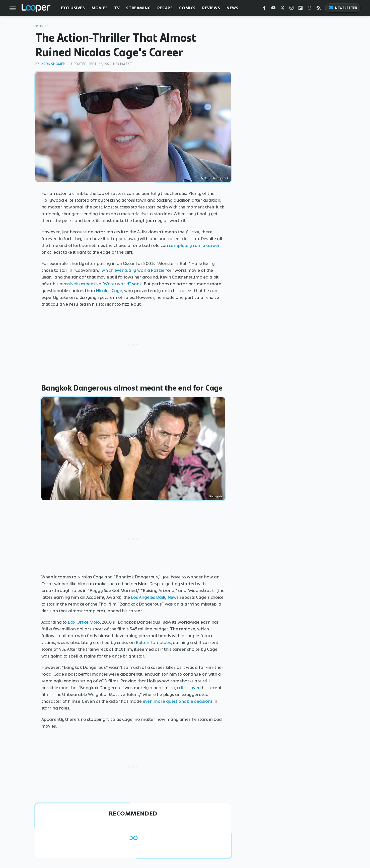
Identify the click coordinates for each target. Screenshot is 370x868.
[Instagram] (291, 9)
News (232, 8)
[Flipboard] (301, 9)
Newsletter (343, 8)
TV (117, 8)
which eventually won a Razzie (133, 270)
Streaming (138, 8)
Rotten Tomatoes (153, 642)
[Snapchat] (310, 9)
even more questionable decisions (178, 701)
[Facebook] (264, 9)
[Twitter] (282, 9)
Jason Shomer (53, 64)
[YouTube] (273, 9)
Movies (100, 8)
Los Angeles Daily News (155, 597)
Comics (187, 8)
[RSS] (319, 9)
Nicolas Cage (109, 291)
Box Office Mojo (84, 622)
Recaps (165, 8)
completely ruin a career (194, 245)
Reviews (211, 8)
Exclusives (73, 8)
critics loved (189, 688)
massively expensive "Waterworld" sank (101, 284)
